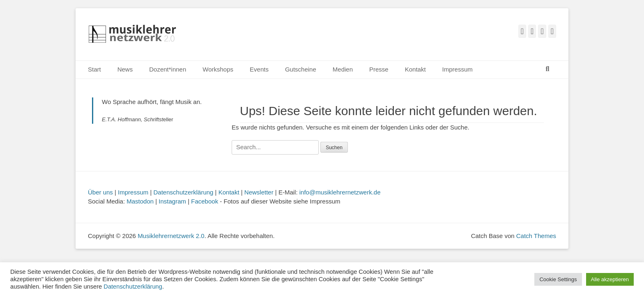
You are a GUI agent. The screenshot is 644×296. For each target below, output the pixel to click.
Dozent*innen (168, 69)
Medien (343, 69)
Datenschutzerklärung (184, 192)
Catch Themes (536, 236)
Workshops (218, 69)
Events (259, 69)
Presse (379, 69)
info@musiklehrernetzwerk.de (340, 192)
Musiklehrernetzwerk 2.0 (171, 236)
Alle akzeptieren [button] (610, 279)
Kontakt (415, 69)
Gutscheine (301, 69)
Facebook (205, 201)
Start (94, 69)
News (125, 69)
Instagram (172, 201)
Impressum (458, 69)
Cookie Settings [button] (558, 279)
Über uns (100, 192)
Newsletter (259, 192)
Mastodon (140, 201)
